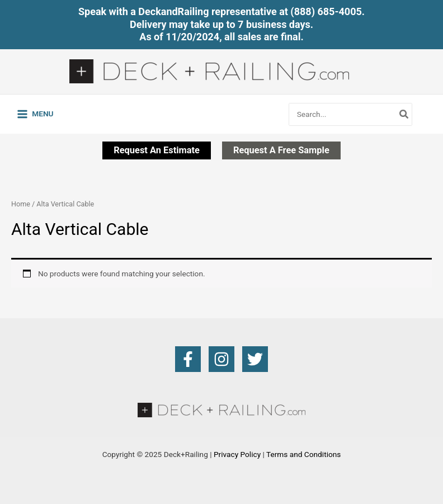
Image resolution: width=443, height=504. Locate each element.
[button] (157, 150)
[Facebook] (188, 359)
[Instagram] (221, 359)
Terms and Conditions (303, 454)
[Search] (404, 114)
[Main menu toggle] (35, 114)
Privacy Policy (237, 454)
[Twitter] (255, 359)
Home (21, 204)
